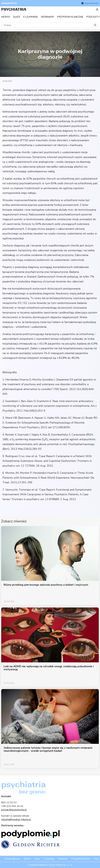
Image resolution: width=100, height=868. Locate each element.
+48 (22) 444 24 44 (12, 806)
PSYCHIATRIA (14, 9)
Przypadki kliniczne (70, 17)
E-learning (31, 17)
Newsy (6, 17)
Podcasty (93, 17)
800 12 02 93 (9, 802)
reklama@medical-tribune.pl (16, 819)
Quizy (17, 17)
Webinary (47, 17)
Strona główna (12, 859)
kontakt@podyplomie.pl (14, 810)
